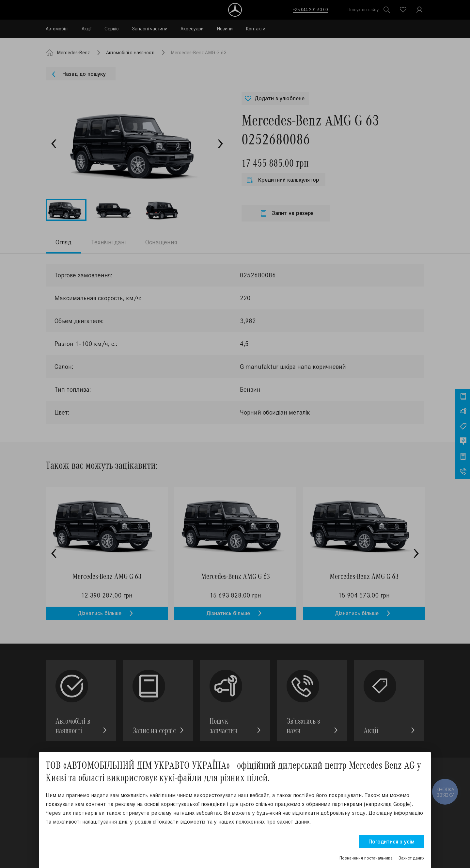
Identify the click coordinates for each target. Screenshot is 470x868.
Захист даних (411, 858)
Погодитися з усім (392, 842)
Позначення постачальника (366, 858)
